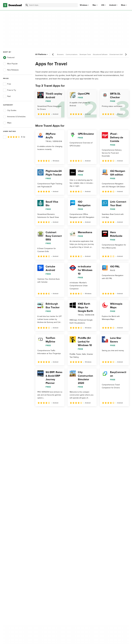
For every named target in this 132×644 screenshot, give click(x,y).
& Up (14, 137)
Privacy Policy (75, 533)
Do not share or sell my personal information (78, 547)
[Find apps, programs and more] (51, 5)
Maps (7, 123)
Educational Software (100, 54)
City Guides (10, 110)
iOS (103, 5)
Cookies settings (76, 553)
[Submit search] (27, 5)
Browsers (60, 54)
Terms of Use (74, 537)
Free (7, 84)
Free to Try (10, 90)
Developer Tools (85, 54)
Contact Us (40, 541)
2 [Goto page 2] (45, 412)
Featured (9, 58)
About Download (43, 533)
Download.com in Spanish (46, 546)
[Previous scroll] (53, 54)
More (124, 5)
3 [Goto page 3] (51, 412)
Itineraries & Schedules (14, 117)
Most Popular (10, 64)
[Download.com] (12, 5)
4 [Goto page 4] (58, 412)
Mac (94, 5)
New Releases (11, 70)
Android (113, 5)
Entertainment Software (118, 54)
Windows (84, 5)
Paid (7, 96)
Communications (72, 54)
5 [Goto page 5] (65, 412)
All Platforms (42, 54)
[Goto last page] (124, 412)
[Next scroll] (126, 54)
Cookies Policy (75, 541)
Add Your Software (44, 537)
